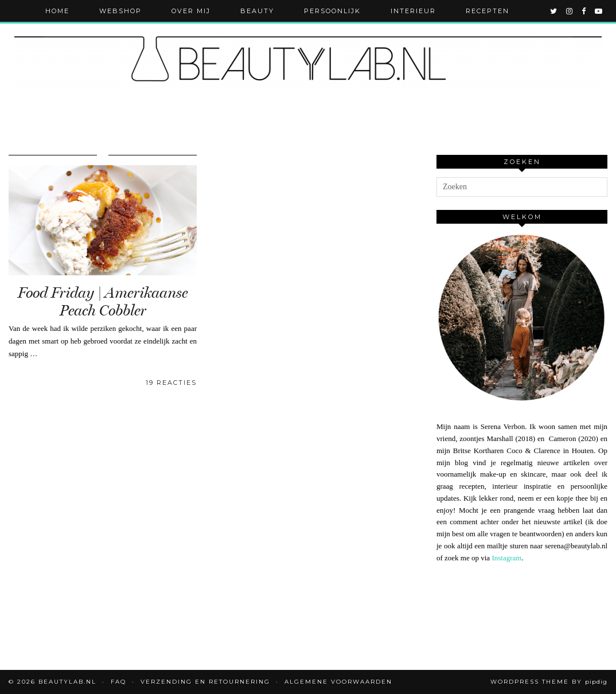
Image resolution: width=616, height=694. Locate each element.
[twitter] (554, 11)
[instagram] (570, 11)
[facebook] (584, 11)
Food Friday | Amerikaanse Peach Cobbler (103, 302)
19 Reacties (171, 383)
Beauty (257, 11)
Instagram (506, 558)
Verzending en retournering (205, 682)
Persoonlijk (332, 11)
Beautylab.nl (67, 682)
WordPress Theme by (549, 682)
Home (57, 11)
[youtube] (599, 11)
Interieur (413, 11)
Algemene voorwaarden (338, 682)
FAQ (118, 682)
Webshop (120, 11)
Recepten (488, 11)
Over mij (191, 11)
